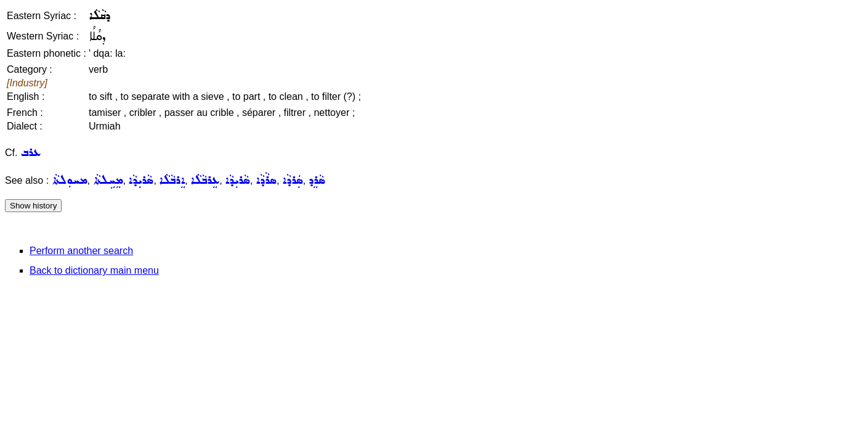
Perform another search (81, 251)
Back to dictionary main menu (94, 270)
